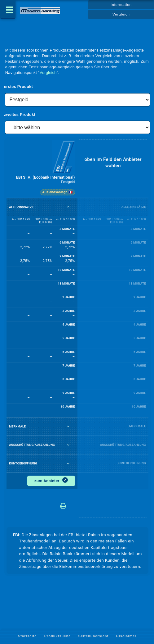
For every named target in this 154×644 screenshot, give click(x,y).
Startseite (27, 636)
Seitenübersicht (94, 636)
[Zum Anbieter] (51, 481)
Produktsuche (58, 636)
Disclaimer (126, 636)
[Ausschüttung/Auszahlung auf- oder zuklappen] (68, 445)
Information (121, 5)
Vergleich (121, 14)
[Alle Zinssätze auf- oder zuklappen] (68, 207)
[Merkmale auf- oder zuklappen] (68, 426)
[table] (78, 330)
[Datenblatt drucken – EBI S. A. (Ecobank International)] (68, 504)
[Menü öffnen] (8, 9)
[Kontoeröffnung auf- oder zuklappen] (68, 464)
